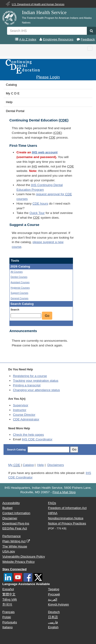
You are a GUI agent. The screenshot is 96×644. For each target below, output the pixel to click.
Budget (7, 508)
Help (9, 102)
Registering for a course (30, 376)
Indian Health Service (44, 12)
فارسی (53, 622)
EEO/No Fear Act (15, 528)
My (14, 465)
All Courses (17, 272)
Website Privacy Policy (18, 562)
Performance (12, 536)
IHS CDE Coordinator (37, 439)
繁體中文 (9, 594)
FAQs (52, 503)
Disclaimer (10, 518)
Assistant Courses (20, 282)
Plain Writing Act (14, 541)
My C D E (13, 93)
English (53, 627)
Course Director (24, 415)
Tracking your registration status (36, 381)
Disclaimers (56, 465)
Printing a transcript (27, 385)
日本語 (53, 617)
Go (47, 316)
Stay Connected (14, 569)
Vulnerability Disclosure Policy (24, 557)
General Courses (20, 298)
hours (40, 204)
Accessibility (11, 503)
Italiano (8, 627)
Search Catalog (17, 450)
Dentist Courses (19, 277)
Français (8, 612)
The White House (15, 546)
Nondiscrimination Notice (66, 518)
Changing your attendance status (36, 390)
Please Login (48, 77)
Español (8, 589)
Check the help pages (28, 435)
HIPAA (53, 513)
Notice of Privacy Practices (67, 523)
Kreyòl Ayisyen (58, 604)
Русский (54, 594)
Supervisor (21, 405)
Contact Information (16, 513)
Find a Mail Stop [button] (64, 492)
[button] (91, 31)
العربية (53, 599)
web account (45, 152)
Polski (7, 617)
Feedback (88, 39)
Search (15, 310)
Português (10, 622)
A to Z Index (28, 39)
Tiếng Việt (10, 599)
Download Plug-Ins (16, 523)
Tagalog (54, 589)
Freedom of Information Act (67, 508)
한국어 (7, 604)
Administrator (26, 419)
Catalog (11, 85)
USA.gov (9, 551)
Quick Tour (37, 213)
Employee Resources (58, 39)
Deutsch (54, 612)
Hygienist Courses (20, 288)
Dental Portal (15, 111)
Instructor (20, 410)
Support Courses (19, 293)
